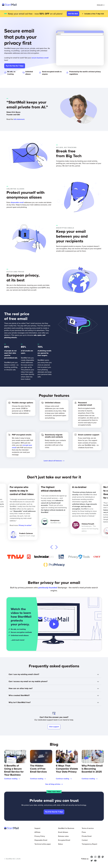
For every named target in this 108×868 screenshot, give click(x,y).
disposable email (17, 202)
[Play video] (54, 624)
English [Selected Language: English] (101, 5)
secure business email (40, 58)
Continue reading (12, 779)
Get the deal (73, 14)
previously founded (48, 588)
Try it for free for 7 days (15, 66)
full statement (19, 119)
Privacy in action (25, 525)
